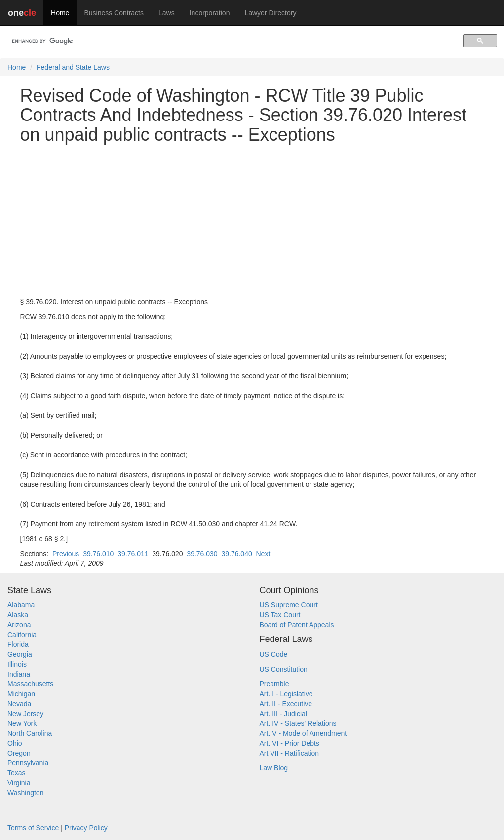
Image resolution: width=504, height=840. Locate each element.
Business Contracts (114, 13)
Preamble (274, 684)
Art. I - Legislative (286, 694)
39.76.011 (133, 554)
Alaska (18, 615)
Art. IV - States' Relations (298, 723)
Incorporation (210, 13)
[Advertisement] (252, 221)
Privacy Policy (86, 828)
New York (22, 723)
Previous (66, 554)
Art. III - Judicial (283, 714)
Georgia (20, 654)
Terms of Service (33, 828)
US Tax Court (280, 615)
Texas (17, 773)
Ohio (15, 743)
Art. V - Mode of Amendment (303, 733)
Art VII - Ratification (290, 753)
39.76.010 (98, 554)
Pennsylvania (28, 763)
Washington (25, 793)
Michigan (21, 694)
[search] (231, 41)
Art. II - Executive (286, 704)
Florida (18, 644)
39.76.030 (202, 554)
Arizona (19, 625)
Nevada (19, 704)
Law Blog (274, 768)
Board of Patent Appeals (297, 625)
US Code (274, 654)
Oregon (19, 753)
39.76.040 (236, 554)
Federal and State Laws (73, 67)
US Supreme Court (289, 605)
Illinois (17, 664)
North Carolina (30, 733)
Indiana (19, 674)
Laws (167, 13)
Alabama (21, 605)
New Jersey (25, 714)
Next (263, 554)
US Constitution (284, 669)
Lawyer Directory (270, 13)
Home (60, 13)
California (22, 635)
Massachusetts (30, 684)
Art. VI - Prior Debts (290, 743)
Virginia (19, 783)
